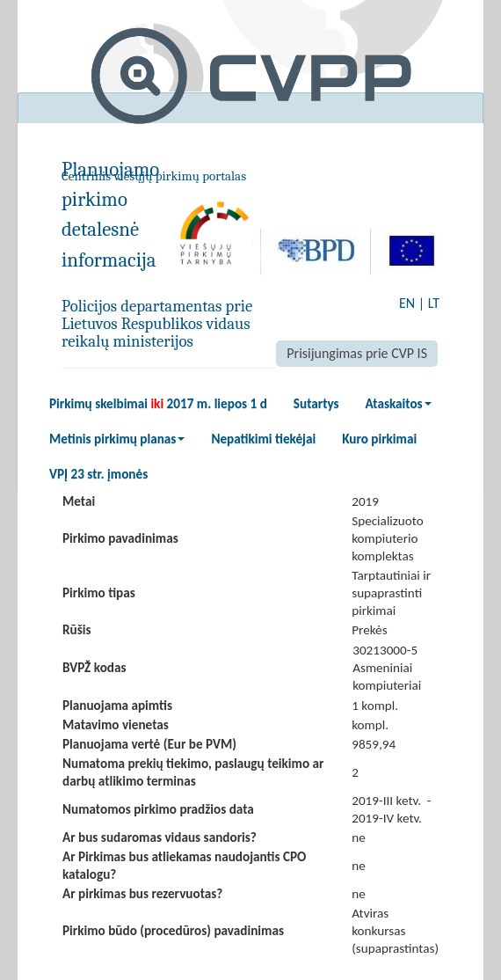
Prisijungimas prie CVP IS (357, 353)
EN (407, 303)
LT (434, 303)
